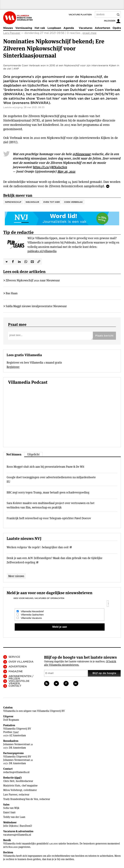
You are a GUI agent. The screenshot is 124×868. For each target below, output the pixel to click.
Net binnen (14, 454)
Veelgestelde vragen (19, 682)
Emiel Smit (9, 812)
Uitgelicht (33, 454)
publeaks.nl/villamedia (42, 251)
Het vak (40, 28)
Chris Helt (9, 781)
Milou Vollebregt (13, 790)
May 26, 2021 (66, 171)
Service (14, 657)
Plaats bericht (104, 336)
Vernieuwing (24, 28)
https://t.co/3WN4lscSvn (50, 167)
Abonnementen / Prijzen (21, 677)
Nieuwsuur (32, 202)
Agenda (69, 28)
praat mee (89, 33)
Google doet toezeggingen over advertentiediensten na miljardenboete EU (51, 479)
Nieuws (8, 28)
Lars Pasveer (12, 33)
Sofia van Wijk (11, 808)
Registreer (13, 367)
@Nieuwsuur (82, 154)
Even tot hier (52, 202)
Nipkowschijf (13, 202)
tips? (18, 778)
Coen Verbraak (73, 202)
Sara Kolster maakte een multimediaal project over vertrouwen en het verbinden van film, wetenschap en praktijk (51, 505)
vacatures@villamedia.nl (17, 835)
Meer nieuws (16, 576)
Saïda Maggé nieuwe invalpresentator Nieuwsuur (36, 306)
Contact (15, 686)
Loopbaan (54, 28)
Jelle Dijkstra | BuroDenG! (18, 826)
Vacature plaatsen (80, 15)
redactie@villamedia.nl (16, 772)
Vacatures (86, 28)
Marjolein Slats (12, 786)
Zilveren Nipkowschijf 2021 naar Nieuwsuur (33, 280)
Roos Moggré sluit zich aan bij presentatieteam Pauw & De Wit (45, 467)
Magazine (16, 671)
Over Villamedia (21, 662)
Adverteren (102, 28)
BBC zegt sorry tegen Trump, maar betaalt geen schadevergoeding (48, 492)
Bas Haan (12, 293)
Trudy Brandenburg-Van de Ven (21, 799)
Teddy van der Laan (14, 817)
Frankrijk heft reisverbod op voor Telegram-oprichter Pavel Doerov (49, 518)
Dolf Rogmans (11, 720)
